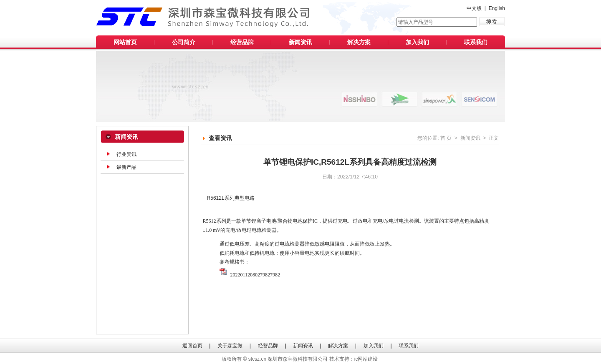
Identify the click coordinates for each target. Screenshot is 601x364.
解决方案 (359, 42)
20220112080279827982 (250, 272)
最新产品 (126, 167)
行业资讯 (126, 154)
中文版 (474, 8)
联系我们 (476, 42)
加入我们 (417, 42)
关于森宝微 (230, 346)
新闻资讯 (300, 42)
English (497, 8)
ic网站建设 (366, 359)
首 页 (446, 138)
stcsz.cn (257, 359)
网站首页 (125, 42)
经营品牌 (242, 42)
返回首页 (192, 346)
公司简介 (184, 42)
